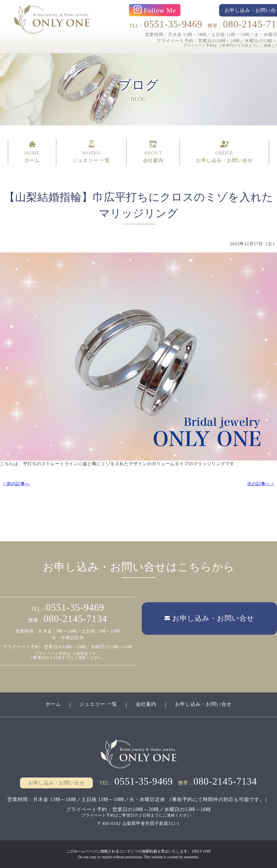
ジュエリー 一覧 (98, 704)
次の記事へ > (261, 484)
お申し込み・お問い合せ (203, 704)
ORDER (224, 152)
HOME (32, 152)
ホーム (53, 704)
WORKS (91, 152)
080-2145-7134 (75, 619)
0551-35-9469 (173, 24)
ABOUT (153, 152)
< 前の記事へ (16, 484)
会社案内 (146, 704)
